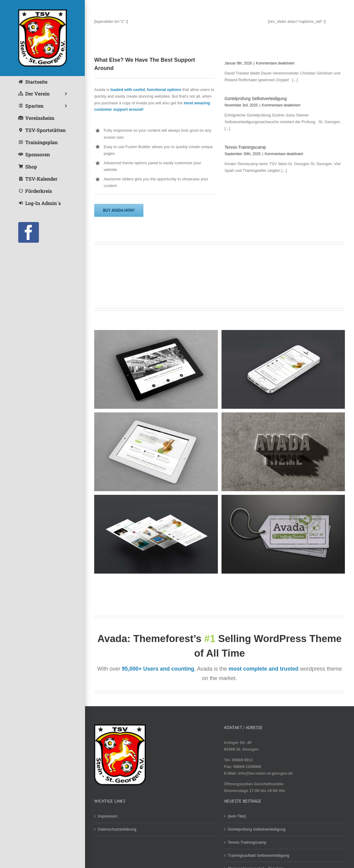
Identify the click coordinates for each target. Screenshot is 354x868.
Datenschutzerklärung (117, 829)
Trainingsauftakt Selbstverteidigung (259, 855)
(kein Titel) (237, 816)
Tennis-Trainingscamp (245, 147)
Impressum (108, 816)
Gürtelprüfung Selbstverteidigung (255, 99)
